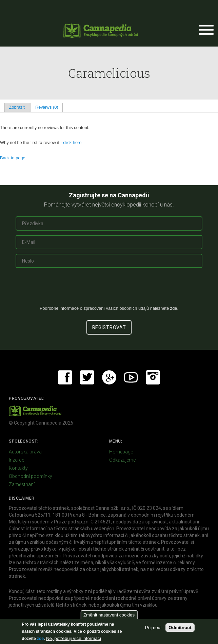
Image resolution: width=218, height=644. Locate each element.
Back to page (13, 158)
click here (72, 142)
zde (40, 639)
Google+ (109, 377)
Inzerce (16, 460)
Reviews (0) (49, 107)
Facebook (65, 377)
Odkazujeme (122, 460)
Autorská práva (25, 452)
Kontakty (18, 468)
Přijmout (153, 628)
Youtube (131, 377)
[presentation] (109, 289)
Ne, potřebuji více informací (74, 638)
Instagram (153, 377)
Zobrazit (17, 107)
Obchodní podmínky (31, 476)
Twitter (87, 377)
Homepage (121, 452)
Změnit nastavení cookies (109, 615)
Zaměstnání (22, 484)
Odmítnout (180, 628)
